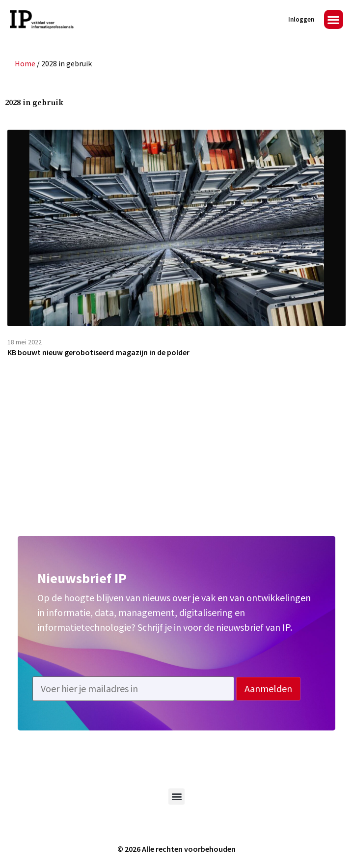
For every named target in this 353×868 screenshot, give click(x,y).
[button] (334, 19)
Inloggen (301, 19)
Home (25, 63)
